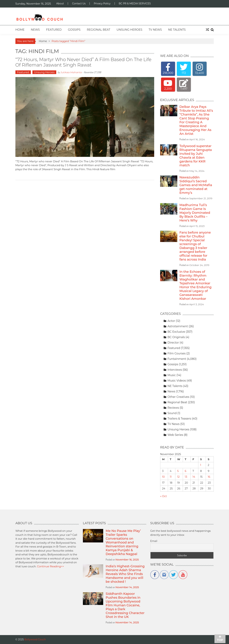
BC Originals (176, 337)
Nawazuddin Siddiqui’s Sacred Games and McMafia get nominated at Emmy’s (196, 185)
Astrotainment (178, 326)
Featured (54, 30)
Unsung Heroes (129, 30)
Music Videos (177, 381)
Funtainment (177, 359)
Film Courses (177, 353)
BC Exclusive (176, 332)
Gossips (74, 30)
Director (173, 343)
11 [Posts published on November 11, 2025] (171, 477)
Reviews (173, 408)
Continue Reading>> (50, 566)
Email (154, 541)
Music (172, 375)
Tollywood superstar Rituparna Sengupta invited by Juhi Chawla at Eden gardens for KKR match (196, 156)
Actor (171, 321)
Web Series (175, 435)
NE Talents (177, 30)
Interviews (175, 370)
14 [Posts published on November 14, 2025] (194, 477)
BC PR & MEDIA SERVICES (135, 4)
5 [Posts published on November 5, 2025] (178, 471)
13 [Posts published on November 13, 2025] (186, 477)
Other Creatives (178, 397)
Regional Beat (98, 30)
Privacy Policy (102, 4)
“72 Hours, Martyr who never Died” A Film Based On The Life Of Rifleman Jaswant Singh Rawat (83, 62)
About (60, 4)
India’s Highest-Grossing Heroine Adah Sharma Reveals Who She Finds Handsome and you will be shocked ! (125, 574)
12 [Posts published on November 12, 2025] (178, 477)
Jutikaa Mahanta (71, 72)
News (35, 30)
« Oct (163, 496)
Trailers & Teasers (179, 419)
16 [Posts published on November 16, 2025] (209, 477)
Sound (172, 413)
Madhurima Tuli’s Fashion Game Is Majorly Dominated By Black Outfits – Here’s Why (195, 213)
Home (20, 30)
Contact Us (79, 4)
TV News (155, 30)
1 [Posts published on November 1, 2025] (201, 465)
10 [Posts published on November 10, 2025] (163, 477)
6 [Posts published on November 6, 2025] (185, 471)
